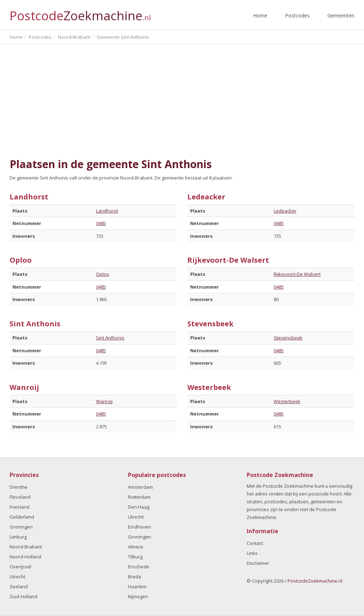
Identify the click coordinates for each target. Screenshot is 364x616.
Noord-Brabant (26, 547)
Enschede (139, 567)
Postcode (80, 13)
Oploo (103, 274)
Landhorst (107, 211)
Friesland (20, 507)
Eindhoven (140, 527)
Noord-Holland (25, 557)
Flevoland (20, 497)
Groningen (21, 527)
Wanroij (104, 401)
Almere (136, 547)
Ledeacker (285, 211)
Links (252, 553)
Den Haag (139, 507)
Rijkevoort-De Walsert (297, 274)
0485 (101, 223)
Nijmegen (138, 596)
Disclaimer (258, 563)
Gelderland (22, 517)
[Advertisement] (182, 98)
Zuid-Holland (23, 596)
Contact (255, 543)
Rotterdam (139, 497)
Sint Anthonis (110, 338)
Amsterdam (140, 487)
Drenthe (18, 487)
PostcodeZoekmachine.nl (315, 581)
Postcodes (297, 15)
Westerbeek (287, 401)
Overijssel (20, 567)
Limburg (18, 537)
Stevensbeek (288, 338)
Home (260, 15)
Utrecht (17, 577)
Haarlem (137, 586)
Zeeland (19, 586)
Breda (135, 577)
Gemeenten (341, 15)
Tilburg (135, 557)
